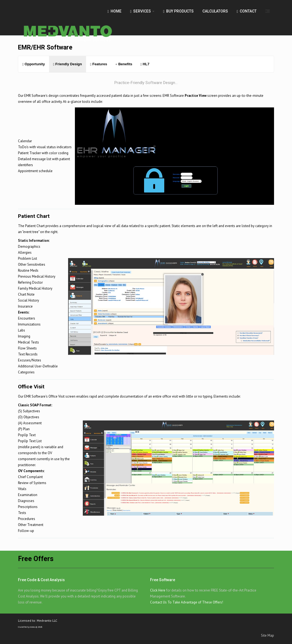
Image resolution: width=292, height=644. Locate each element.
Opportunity (34, 64)
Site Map (267, 635)
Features (99, 64)
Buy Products (178, 11)
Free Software (163, 580)
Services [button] (142, 11)
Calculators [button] (215, 11)
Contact (247, 11)
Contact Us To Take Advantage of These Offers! (187, 602)
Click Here (158, 590)
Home (115, 11)
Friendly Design (68, 64)
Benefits (124, 64)
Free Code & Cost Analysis (41, 580)
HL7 (145, 64)
